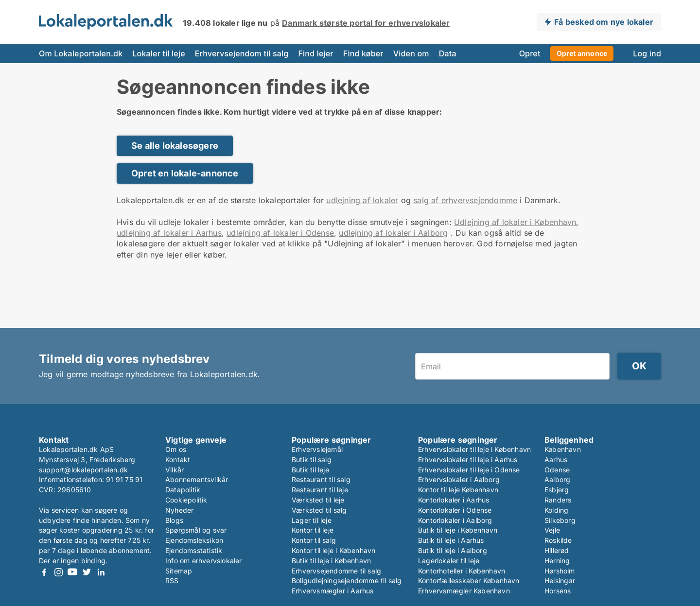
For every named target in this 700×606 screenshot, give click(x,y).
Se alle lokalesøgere (175, 146)
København (563, 449)
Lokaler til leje (158, 53)
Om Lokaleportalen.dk (81, 53)
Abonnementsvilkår (197, 479)
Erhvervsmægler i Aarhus (333, 591)
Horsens (558, 591)
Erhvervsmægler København (464, 591)
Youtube (72, 572)
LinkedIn (101, 572)
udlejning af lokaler (362, 200)
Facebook (44, 572)
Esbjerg (557, 490)
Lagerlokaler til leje (449, 561)
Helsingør (560, 580)
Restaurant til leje (320, 490)
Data (448, 53)
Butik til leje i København (331, 561)
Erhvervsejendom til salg (242, 53)
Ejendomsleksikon (194, 540)
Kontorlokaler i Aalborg (455, 520)
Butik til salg (312, 459)
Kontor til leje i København (333, 550)
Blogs (174, 520)
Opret (530, 53)
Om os (176, 449)
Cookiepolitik (186, 500)
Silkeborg (560, 520)
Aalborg (557, 479)
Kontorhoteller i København (462, 571)
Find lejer (315, 53)
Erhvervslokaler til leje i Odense (469, 470)
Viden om (411, 53)
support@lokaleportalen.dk (83, 470)
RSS (172, 580)
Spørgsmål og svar (196, 530)
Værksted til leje (318, 500)
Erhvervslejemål (317, 449)
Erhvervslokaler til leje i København (474, 449)
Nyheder (179, 510)
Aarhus (556, 459)
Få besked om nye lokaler (604, 22)
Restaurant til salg (321, 479)
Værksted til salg (319, 510)
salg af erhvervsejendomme (465, 200)
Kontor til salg (314, 540)
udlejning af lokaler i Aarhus (169, 233)
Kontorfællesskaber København (469, 580)
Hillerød (557, 550)
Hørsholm (560, 571)
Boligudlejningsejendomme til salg (347, 580)
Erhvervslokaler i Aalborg (459, 479)
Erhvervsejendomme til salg (336, 571)
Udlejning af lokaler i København (515, 222)
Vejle (552, 530)
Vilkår (175, 470)
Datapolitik (183, 490)
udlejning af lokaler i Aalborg (393, 233)
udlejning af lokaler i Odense (280, 233)
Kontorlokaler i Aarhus (454, 500)
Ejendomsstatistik (194, 550)
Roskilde (558, 540)
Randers (558, 500)
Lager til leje (312, 520)
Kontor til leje (313, 530)
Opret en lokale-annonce (185, 173)
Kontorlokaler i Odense (455, 510)
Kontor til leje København (458, 490)
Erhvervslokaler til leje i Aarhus (468, 459)
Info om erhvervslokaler (204, 561)
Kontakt (178, 459)
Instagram (58, 572)
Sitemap (179, 571)
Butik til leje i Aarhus (451, 540)
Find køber (363, 53)
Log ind (647, 53)
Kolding (556, 510)
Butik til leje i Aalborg (453, 550)
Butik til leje (310, 470)
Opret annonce (582, 53)
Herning (557, 561)
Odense (557, 470)
